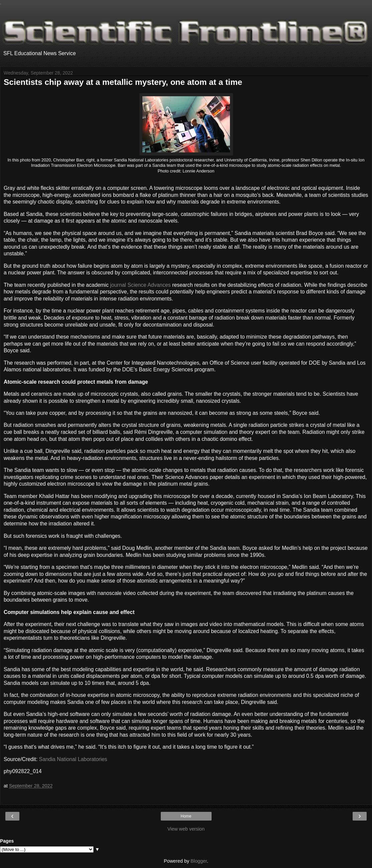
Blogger (199, 861)
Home (186, 816)
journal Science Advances (141, 285)
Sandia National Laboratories (73, 759)
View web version (186, 829)
